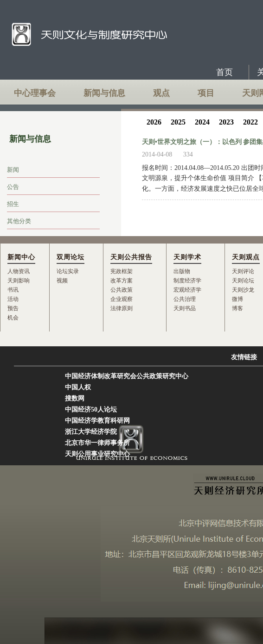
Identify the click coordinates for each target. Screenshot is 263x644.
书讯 (13, 290)
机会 (13, 318)
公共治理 (185, 299)
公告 (13, 187)
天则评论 (243, 271)
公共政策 (122, 290)
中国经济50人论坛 (91, 410)
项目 (206, 93)
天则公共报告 (131, 257)
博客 (237, 308)
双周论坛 (71, 257)
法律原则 (122, 308)
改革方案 (122, 281)
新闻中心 (21, 257)
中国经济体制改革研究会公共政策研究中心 (127, 376)
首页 (225, 72)
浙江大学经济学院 (91, 432)
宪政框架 (122, 271)
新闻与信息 (104, 93)
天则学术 (187, 257)
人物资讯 (19, 271)
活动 (13, 299)
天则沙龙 (243, 290)
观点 (161, 93)
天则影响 (19, 281)
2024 (202, 122)
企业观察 (122, 299)
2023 (226, 122)
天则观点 (246, 257)
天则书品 (185, 308)
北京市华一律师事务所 (97, 443)
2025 (178, 122)
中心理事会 (35, 93)
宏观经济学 (187, 290)
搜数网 (75, 398)
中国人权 (78, 387)
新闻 (13, 170)
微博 (237, 299)
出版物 (182, 271)
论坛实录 (68, 271)
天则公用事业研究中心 (97, 454)
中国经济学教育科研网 (97, 421)
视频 (62, 281)
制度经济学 (187, 281)
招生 (13, 204)
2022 (250, 122)
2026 (154, 122)
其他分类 (19, 221)
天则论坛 (243, 281)
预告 (13, 308)
